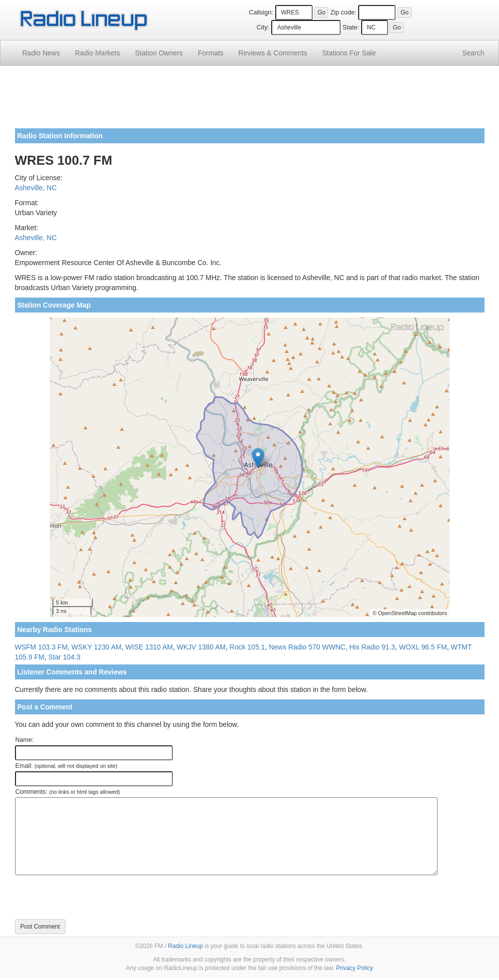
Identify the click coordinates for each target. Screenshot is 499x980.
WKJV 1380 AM (201, 647)
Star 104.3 (64, 657)
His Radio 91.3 (372, 647)
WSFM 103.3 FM (41, 647)
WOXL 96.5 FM (423, 647)
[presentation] (91, 897)
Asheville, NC (36, 188)
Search (473, 53)
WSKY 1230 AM (96, 647)
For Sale (349, 53)
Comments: (68, 792)
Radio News (41, 53)
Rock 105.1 (248, 647)
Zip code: (343, 12)
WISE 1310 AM (149, 647)
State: (351, 27)
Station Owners (159, 53)
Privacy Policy (355, 968)
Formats (211, 53)
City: (263, 27)
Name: (25, 740)
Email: (67, 766)
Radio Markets (97, 53)
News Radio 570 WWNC (307, 647)
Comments (273, 53)
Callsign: (261, 12)
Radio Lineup (185, 946)
